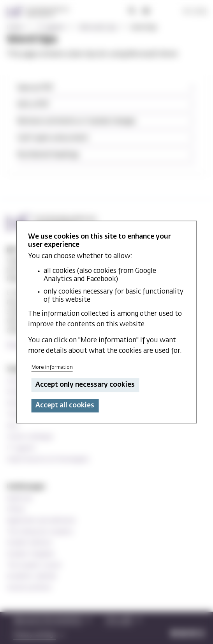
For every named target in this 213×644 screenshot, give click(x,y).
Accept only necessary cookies (85, 385)
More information (52, 367)
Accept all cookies (65, 406)
